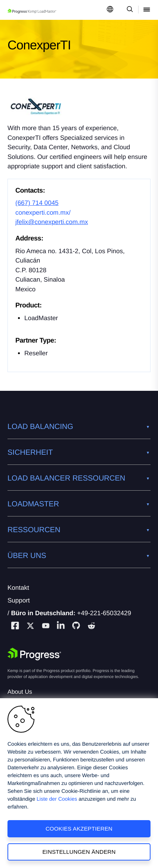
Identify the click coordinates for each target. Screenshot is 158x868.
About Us (20, 692)
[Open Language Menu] (110, 10)
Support (19, 600)
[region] (79, 783)
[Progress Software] (34, 654)
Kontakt (18, 588)
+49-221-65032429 (104, 613)
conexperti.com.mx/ (43, 213)
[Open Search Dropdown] (129, 10)
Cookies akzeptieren (79, 829)
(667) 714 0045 (37, 203)
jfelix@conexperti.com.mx (52, 222)
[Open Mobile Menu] (147, 10)
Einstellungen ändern (79, 852)
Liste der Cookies (57, 799)
